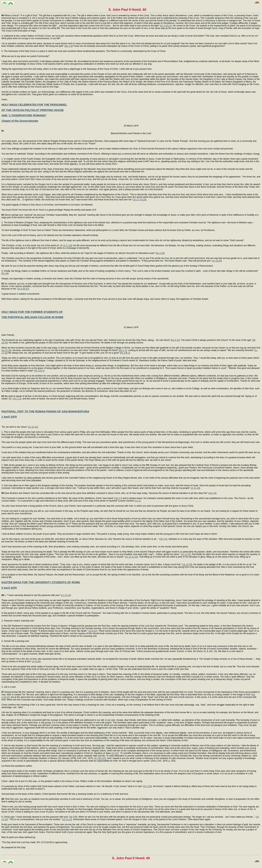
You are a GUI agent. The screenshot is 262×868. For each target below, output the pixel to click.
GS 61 (114, 753)
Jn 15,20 (217, 261)
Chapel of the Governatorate (20, 121)
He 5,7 (118, 498)
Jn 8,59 (36, 661)
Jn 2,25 (147, 786)
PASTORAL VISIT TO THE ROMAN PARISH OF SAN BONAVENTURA (45, 411)
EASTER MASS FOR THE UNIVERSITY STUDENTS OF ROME (41, 582)
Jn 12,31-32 (131, 557)
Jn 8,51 (93, 631)
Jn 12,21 (33, 427)
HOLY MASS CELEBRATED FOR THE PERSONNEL (34, 105)
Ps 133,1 (39, 371)
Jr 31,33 (195, 488)
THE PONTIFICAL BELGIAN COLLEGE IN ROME (32, 317)
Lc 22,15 (66, 595)
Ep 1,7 (123, 350)
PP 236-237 (100, 758)
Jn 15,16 (6, 350)
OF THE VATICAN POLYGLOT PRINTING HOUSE (33, 110)
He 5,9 (212, 493)
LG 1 (137, 501)
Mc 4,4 (68, 46)
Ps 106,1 (125, 353)
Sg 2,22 (160, 253)
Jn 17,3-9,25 (139, 200)
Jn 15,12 (67, 819)
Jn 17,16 (67, 245)
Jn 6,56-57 (23, 289)
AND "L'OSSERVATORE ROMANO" (24, 115)
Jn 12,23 (186, 554)
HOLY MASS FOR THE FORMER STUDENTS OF (32, 312)
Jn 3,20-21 (166, 26)
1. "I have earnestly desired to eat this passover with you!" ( (32, 595)
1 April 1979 (9, 417)
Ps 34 (5, 274)
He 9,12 (175, 340)
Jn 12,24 (187, 564)
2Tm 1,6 (16, 399)
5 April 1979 (9, 588)
